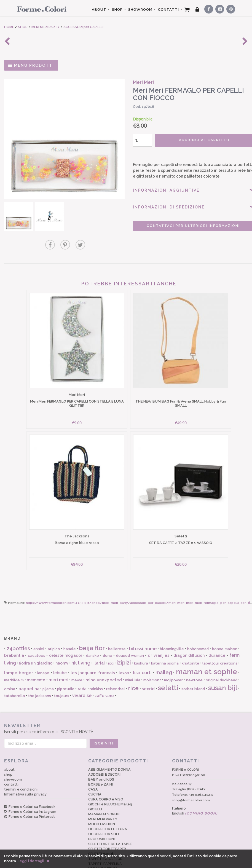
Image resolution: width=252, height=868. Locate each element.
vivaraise (82, 675)
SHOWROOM (140, 10)
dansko (93, 635)
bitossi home (143, 628)
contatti (11, 764)
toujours (62, 675)
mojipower (173, 660)
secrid (148, 668)
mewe (77, 660)
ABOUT (99, 10)
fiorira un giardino (36, 643)
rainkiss (96, 669)
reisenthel (116, 669)
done (108, 635)
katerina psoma (165, 643)
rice (133, 668)
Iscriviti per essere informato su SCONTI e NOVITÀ (126, 708)
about (9, 749)
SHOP (117, 10)
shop (8, 754)
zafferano (104, 675)
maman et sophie (207, 651)
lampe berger (19, 652)
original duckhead (222, 660)
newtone (194, 660)
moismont (152, 660)
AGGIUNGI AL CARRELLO (194, 140)
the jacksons (40, 675)
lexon (124, 653)
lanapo (43, 653)
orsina (10, 669)
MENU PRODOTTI (31, 65)
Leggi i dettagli (31, 861)
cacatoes (37, 635)
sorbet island (193, 669)
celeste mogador (66, 635)
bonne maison (225, 629)
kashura (141, 643)
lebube (60, 652)
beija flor (92, 628)
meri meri (58, 659)
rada (82, 668)
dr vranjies (159, 635)
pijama (48, 669)
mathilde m (14, 660)
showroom (13, 759)
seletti (168, 667)
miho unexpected (104, 660)
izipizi (124, 642)
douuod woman (130, 635)
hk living (81, 642)
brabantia (14, 635)
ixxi (111, 643)
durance (217, 635)
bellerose (117, 629)
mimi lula (133, 660)
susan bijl (223, 667)
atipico (54, 629)
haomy (62, 643)
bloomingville (172, 629)
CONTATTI (168, 10)
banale (70, 629)
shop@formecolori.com (191, 780)
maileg (164, 652)
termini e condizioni (21, 769)
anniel (39, 629)
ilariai (99, 643)
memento (36, 660)
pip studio (66, 669)
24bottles (18, 628)
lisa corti (142, 652)
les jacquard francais (93, 652)
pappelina (29, 668)
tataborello (15, 675)
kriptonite (191, 643)
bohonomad (198, 629)
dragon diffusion (189, 635)
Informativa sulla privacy (25, 774)
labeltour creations (220, 643)
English (195, 793)
